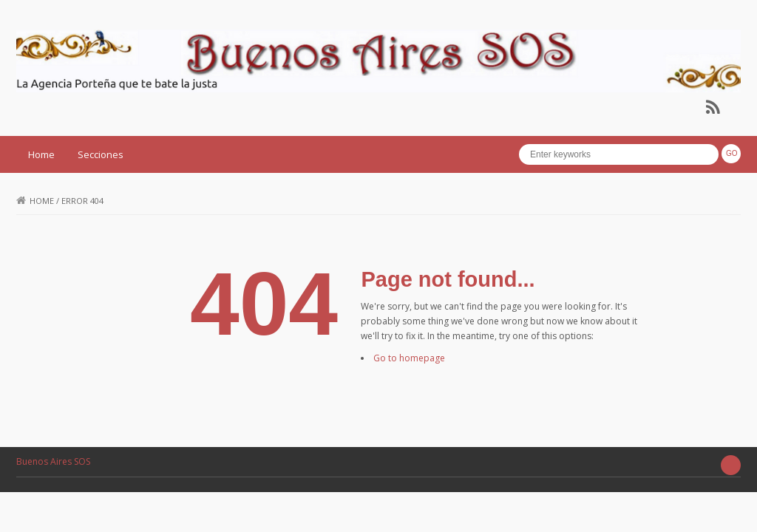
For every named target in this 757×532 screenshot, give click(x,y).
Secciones (101, 154)
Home (41, 154)
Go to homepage (409, 358)
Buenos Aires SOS (53, 461)
